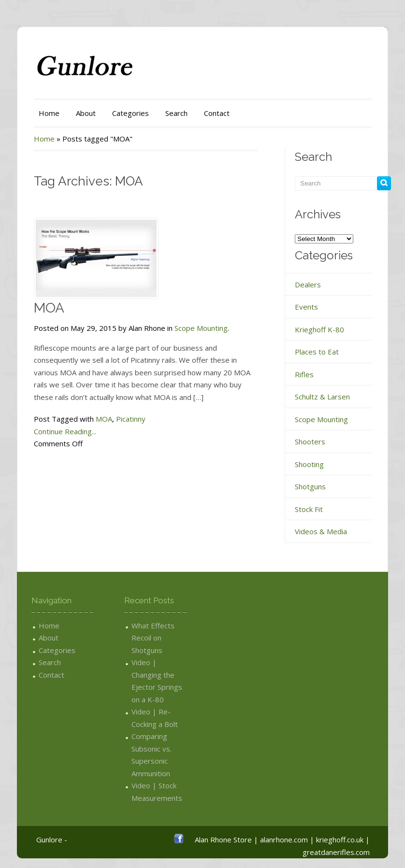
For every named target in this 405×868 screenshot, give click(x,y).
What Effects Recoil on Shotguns (153, 638)
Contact (217, 113)
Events (306, 307)
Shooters (310, 441)
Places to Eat (317, 352)
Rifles (304, 374)
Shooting (309, 464)
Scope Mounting (201, 328)
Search (176, 113)
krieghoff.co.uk (340, 840)
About (86, 113)
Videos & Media (321, 531)
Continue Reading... (65, 431)
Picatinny (131, 419)
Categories (130, 113)
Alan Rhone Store (223, 840)
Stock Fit (309, 509)
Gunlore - (52, 840)
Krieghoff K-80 (319, 329)
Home (49, 113)
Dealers (308, 285)
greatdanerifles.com (336, 852)
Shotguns (310, 486)
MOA (49, 308)
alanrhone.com (284, 840)
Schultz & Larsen (322, 397)
